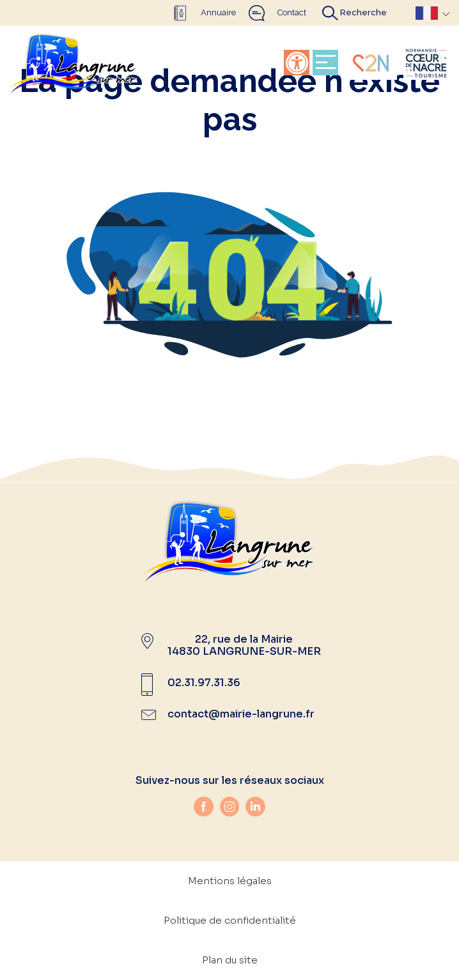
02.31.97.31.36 (204, 683)
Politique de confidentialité (230, 920)
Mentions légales (230, 881)
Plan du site (230, 960)
